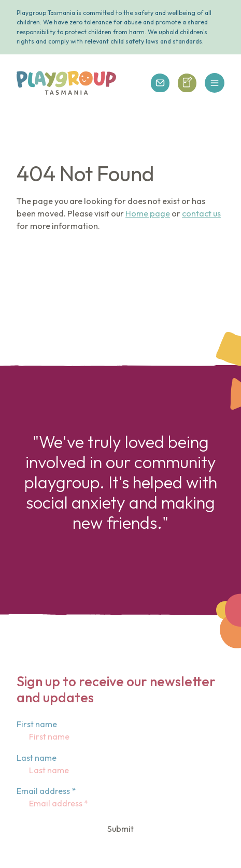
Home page (148, 213)
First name (37, 724)
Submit (120, 829)
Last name (37, 758)
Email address (46, 791)
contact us (201, 213)
